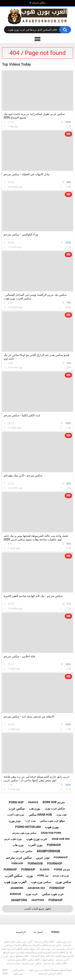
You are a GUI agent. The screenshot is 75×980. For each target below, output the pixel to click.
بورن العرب (35, 845)
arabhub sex (36, 888)
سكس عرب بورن (55, 808)
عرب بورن (32, 894)
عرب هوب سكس (53, 894)
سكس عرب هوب (23, 851)
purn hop (17, 864)
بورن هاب (18, 845)
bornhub (15, 894)
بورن (30, 876)
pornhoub (35, 864)
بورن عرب (30, 821)
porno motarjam (28, 827)
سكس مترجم (39, 3)
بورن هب (35, 809)
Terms (55, 932)
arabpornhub (48, 851)
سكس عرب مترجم (19, 858)
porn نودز (43, 876)
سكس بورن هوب (41, 882)
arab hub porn (51, 833)
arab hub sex (61, 839)
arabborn (17, 888)
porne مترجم (62, 869)
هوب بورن (61, 815)
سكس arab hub (40, 815)
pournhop (55, 864)
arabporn (19, 900)
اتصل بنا (38, 932)
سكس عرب (17, 808)
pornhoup (57, 888)
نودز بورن (15, 821)
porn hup (16, 802)
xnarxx (33, 802)
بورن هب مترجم (61, 876)
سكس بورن (63, 882)
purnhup (28, 870)
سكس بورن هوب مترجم (24, 833)
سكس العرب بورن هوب (18, 972)
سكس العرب (13, 876)
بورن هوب (52, 827)
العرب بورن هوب (15, 882)
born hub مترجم (54, 802)
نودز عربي (43, 858)
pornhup (56, 900)
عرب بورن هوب (37, 839)
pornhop (54, 845)
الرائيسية (21, 932)
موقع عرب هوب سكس (52, 821)
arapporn (38, 900)
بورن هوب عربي (13, 839)
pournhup (61, 857)
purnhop (10, 870)
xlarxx (44, 869)
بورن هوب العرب (16, 815)
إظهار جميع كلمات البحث (38, 909)
